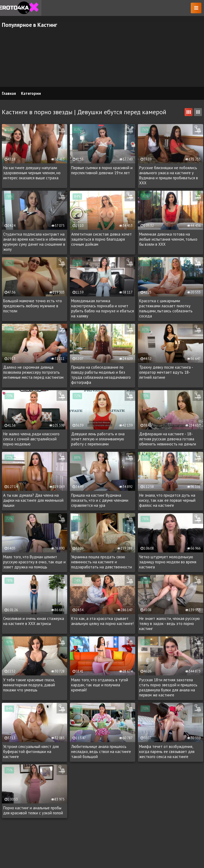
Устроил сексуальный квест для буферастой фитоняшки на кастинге (31, 752)
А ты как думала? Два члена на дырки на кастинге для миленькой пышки (33, 500)
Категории (31, 93)
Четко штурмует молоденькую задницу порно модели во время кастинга (168, 562)
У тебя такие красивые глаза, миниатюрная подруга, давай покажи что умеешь (29, 685)
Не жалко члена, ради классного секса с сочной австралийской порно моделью (31, 439)
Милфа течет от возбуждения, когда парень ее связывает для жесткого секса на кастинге (167, 752)
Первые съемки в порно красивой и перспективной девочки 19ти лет (102, 170)
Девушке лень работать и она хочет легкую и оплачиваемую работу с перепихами (98, 439)
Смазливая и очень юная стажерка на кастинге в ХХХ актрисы (34, 621)
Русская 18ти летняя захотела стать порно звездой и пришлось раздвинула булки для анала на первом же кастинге (168, 687)
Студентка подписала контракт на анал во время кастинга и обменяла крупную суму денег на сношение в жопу (34, 242)
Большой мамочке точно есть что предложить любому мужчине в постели (33, 306)
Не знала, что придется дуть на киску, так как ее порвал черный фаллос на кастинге (167, 500)
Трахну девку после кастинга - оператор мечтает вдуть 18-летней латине (166, 372)
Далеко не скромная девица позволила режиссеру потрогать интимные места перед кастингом (33, 372)
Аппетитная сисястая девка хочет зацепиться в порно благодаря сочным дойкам (101, 239)
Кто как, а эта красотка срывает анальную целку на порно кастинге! (102, 621)
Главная (9, 93)
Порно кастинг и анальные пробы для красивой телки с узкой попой (33, 810)
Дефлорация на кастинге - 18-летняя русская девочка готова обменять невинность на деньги (168, 439)
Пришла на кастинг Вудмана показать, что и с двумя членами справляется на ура (100, 500)
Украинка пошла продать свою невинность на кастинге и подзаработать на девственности (102, 562)
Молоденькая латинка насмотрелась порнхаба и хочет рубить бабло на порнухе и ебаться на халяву (103, 308)
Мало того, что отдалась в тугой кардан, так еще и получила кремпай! (100, 685)
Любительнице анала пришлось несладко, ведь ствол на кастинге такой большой (101, 752)
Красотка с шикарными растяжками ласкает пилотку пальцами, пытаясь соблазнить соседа (166, 308)
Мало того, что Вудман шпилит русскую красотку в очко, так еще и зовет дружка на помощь (34, 562)
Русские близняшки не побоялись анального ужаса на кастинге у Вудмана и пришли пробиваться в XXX (169, 175)
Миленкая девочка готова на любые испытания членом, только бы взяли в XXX (168, 239)
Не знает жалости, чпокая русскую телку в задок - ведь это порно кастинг (169, 624)
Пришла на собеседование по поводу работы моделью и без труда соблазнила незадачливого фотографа (101, 375)
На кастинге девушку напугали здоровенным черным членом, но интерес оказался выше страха (32, 173)
